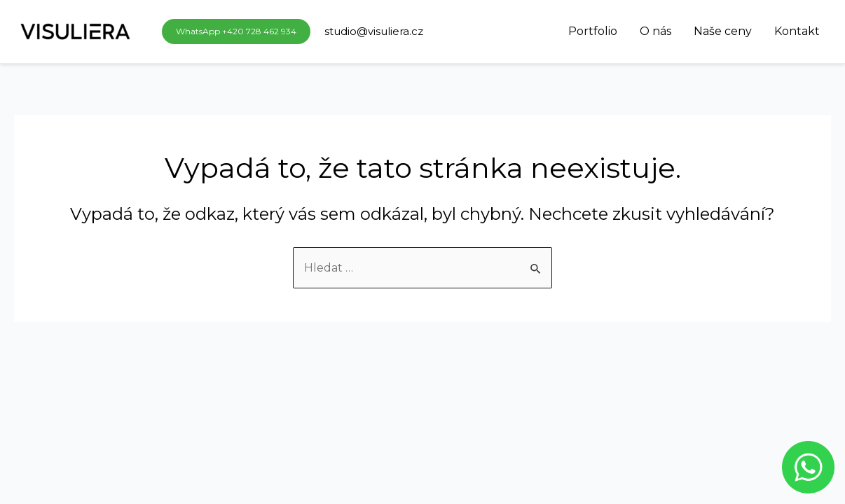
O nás (655, 31)
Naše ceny (723, 31)
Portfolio (593, 31)
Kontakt (797, 31)
